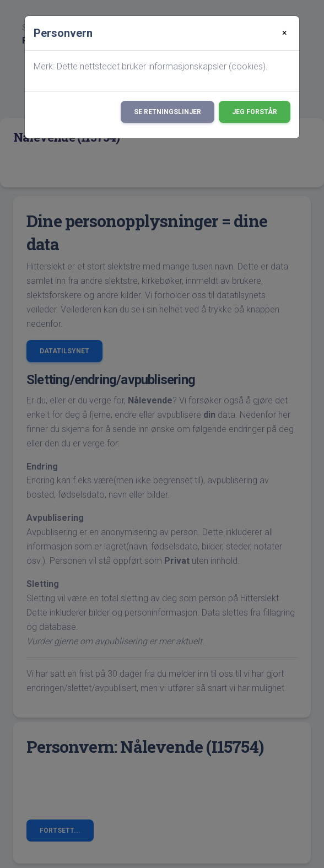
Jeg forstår (255, 112)
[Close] (285, 33)
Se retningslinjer (168, 112)
